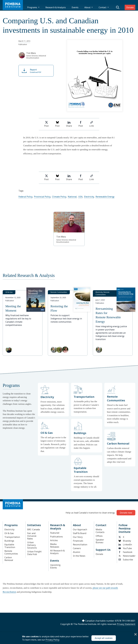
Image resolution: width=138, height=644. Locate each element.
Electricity (89, 197)
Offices (99, 536)
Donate (130, 7)
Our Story (78, 537)
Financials (78, 541)
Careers (77, 548)
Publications (56, 537)
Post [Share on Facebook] (81, 124)
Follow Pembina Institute (125, 528)
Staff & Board (80, 533)
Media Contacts (100, 531)
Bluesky (125, 541)
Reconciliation (80, 545)
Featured (55, 533)
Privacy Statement (126, 624)
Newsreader (126, 556)
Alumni (77, 552)
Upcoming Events (55, 566)
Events (75, 7)
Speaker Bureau (100, 541)
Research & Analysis (56, 7)
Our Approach (80, 529)
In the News (79, 556)
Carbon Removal (9, 559)
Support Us (103, 550)
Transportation (12, 537)
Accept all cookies (104, 638)
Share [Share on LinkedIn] (69, 124)
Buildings (9, 541)
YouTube (125, 548)
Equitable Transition (10, 546)
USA (80, 197)
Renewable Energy (105, 197)
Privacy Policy (52, 640)
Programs (32, 7)
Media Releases (55, 545)
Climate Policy (59, 197)
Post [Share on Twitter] (46, 124)
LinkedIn (125, 545)
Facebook (125, 552)
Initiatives (34, 525)
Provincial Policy (42, 197)
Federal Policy (25, 197)
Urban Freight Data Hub (34, 553)
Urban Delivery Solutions (32, 545)
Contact (102, 7)
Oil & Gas (9, 533)
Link (92, 124)
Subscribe (126, 560)
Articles (54, 540)
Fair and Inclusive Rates (32, 536)
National (72, 197)
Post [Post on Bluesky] (57, 124)
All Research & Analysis (57, 552)
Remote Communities (11, 552)
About (87, 7)
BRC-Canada (33, 529)
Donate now (126, 513)
